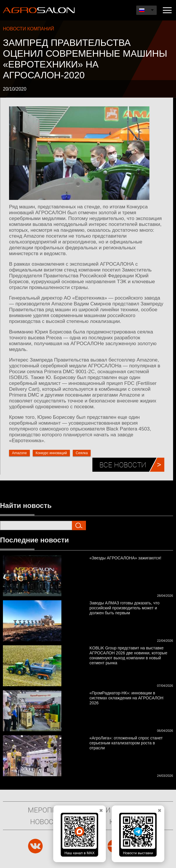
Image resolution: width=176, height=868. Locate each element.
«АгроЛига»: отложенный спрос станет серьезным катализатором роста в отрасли (126, 743)
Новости (46, 822)
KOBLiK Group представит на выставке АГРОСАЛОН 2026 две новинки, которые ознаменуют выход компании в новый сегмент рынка (128, 655)
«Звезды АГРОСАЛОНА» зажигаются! (125, 558)
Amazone (19, 453)
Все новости (123, 465)
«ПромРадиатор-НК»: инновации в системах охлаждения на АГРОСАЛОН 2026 (126, 698)
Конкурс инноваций (51, 453)
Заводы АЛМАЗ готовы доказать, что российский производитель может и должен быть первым (125, 608)
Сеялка (82, 453)
